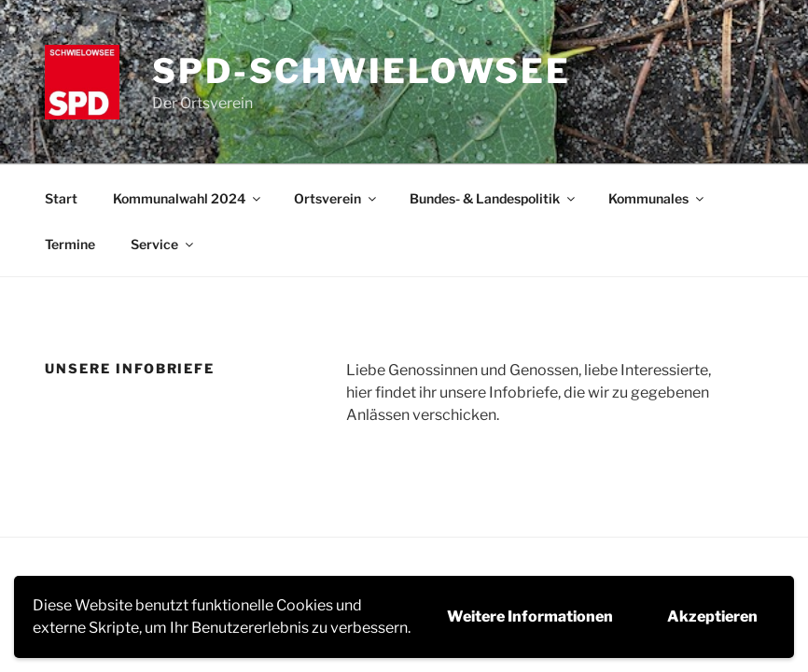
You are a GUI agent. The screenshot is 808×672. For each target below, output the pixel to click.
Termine (70, 244)
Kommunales (657, 198)
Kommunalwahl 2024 (188, 198)
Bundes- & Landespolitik (494, 198)
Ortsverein (336, 198)
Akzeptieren (712, 616)
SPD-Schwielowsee (362, 71)
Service (163, 244)
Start (61, 198)
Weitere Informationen (530, 616)
